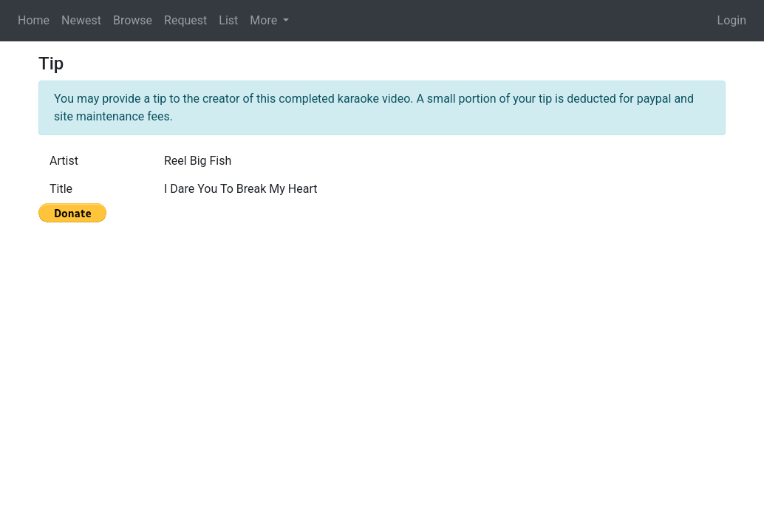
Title (61, 189)
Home (34, 20)
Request (185, 20)
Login (732, 20)
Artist (64, 161)
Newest (81, 20)
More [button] (265, 20)
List (228, 20)
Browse (133, 20)
